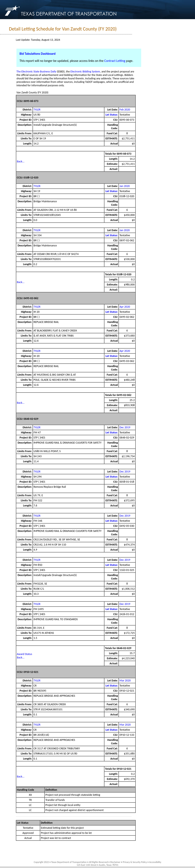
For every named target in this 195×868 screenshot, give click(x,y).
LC (30, 805)
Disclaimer (115, 862)
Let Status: (112, 115)
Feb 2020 (125, 110)
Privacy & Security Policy (135, 862)
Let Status (23, 823)
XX (30, 795)
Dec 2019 (125, 427)
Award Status (24, 654)
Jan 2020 (125, 186)
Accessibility (155, 862)
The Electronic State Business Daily (36, 72)
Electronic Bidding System (85, 72)
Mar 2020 (125, 681)
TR (30, 800)
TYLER (37, 110)
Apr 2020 (125, 307)
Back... (21, 161)
